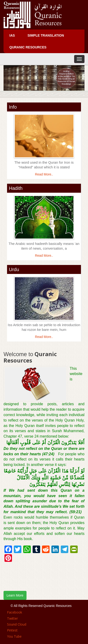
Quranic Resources (28, 47)
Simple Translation (46, 35)
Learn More (15, 595)
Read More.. (44, 174)
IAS (12, 35)
